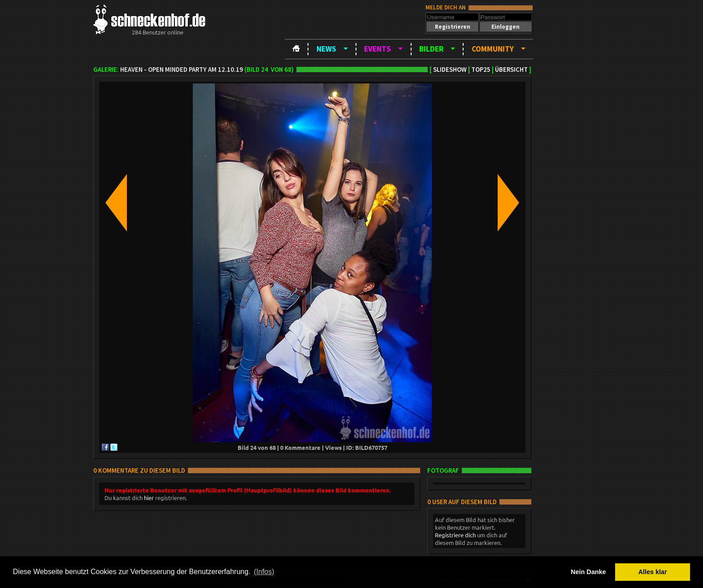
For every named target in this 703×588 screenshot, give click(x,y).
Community (493, 49)
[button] (452, 27)
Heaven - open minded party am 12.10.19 (182, 70)
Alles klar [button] (653, 572)
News (326, 49)
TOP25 (481, 70)
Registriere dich (455, 535)
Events (378, 49)
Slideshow (450, 70)
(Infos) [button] (264, 572)
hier (149, 498)
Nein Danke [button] (588, 572)
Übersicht (511, 70)
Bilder (431, 49)
